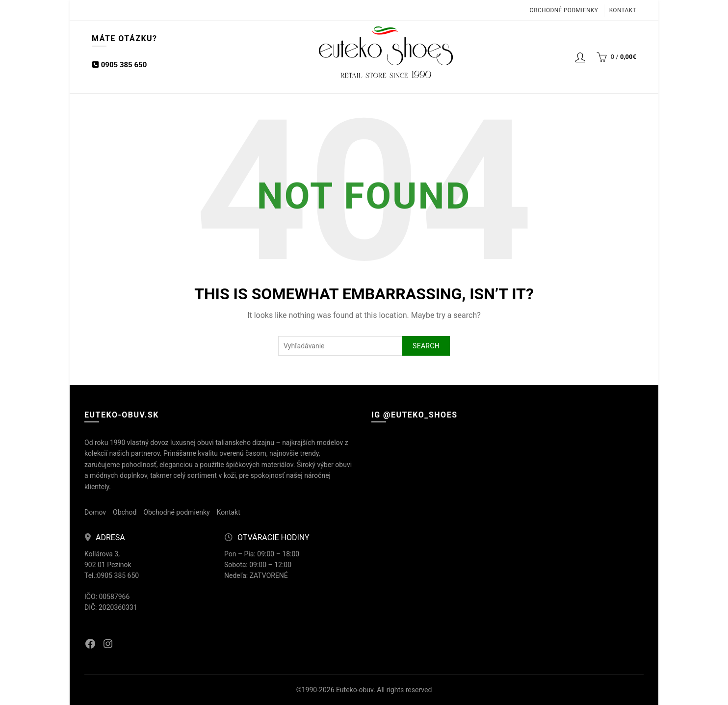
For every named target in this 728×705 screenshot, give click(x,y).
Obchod (125, 512)
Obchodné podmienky (564, 10)
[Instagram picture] (416, 479)
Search (426, 346)
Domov (95, 512)
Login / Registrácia (580, 57)
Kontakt (623, 10)
